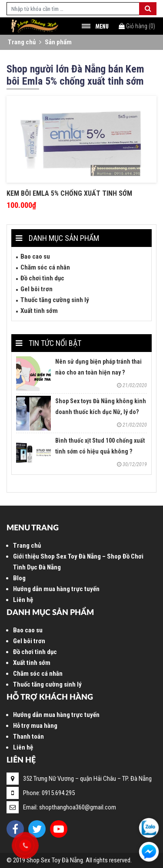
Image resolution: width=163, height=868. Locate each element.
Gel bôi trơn (37, 289)
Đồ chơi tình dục (42, 278)
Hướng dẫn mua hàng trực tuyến (56, 589)
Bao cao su (35, 256)
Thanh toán (28, 736)
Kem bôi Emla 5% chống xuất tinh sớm (69, 193)
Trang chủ (22, 42)
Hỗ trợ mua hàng (35, 726)
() (137, 26)
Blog (19, 578)
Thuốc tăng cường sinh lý (55, 300)
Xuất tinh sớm (39, 311)
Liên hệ (23, 600)
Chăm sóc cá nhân (45, 267)
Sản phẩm (58, 42)
